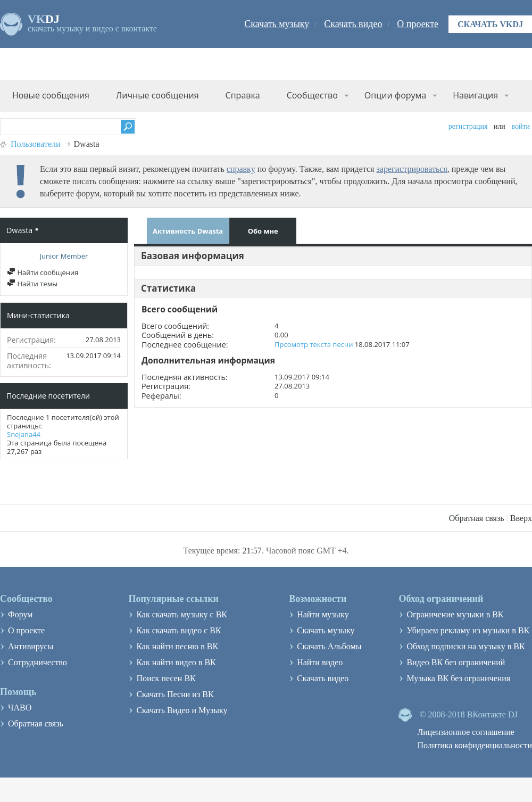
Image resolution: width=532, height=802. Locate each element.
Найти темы (32, 284)
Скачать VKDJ (490, 24)
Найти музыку (323, 614)
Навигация (475, 95)
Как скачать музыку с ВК (182, 614)
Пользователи (36, 144)
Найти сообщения (43, 272)
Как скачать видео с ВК (178, 630)
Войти (521, 126)
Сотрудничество (38, 662)
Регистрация (468, 126)
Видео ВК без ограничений (456, 662)
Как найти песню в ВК (177, 646)
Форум (20, 614)
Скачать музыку (277, 24)
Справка (243, 95)
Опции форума (395, 95)
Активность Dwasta (188, 231)
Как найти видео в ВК (176, 662)
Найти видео (320, 662)
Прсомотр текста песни (314, 344)
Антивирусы (31, 646)
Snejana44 (24, 434)
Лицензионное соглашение (466, 732)
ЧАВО (20, 708)
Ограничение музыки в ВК (455, 614)
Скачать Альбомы (329, 646)
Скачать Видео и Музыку (182, 710)
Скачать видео (353, 24)
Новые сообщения (51, 95)
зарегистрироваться (412, 169)
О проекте (418, 24)
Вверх (521, 518)
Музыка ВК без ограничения (458, 678)
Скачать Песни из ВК (175, 694)
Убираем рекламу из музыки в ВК (468, 630)
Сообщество (312, 95)
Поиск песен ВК (166, 678)
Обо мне (263, 231)
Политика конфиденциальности (475, 745)
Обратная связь (477, 518)
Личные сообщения (157, 95)
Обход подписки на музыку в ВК (465, 646)
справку (241, 169)
